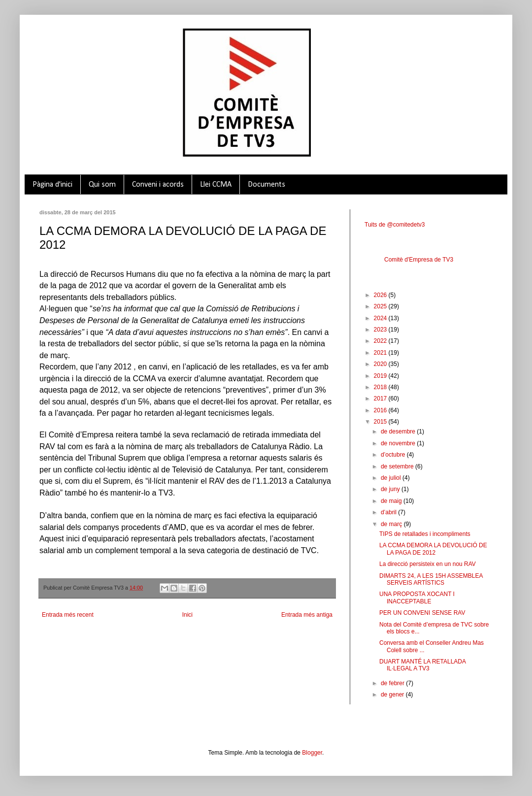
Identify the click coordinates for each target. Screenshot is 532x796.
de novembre (399, 443)
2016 (381, 410)
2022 (381, 341)
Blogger (312, 753)
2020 (381, 364)
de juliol (392, 478)
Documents (266, 185)
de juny (391, 489)
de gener (393, 695)
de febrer (393, 683)
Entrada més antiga (307, 615)
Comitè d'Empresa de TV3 (419, 260)
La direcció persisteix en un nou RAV (428, 564)
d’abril (389, 512)
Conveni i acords (158, 185)
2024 (381, 318)
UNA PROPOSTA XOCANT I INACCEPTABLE (417, 597)
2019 (381, 376)
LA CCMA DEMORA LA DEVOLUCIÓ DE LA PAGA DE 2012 (433, 549)
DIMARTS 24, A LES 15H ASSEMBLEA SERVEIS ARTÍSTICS (431, 579)
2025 (381, 306)
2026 (381, 295)
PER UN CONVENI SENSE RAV (422, 613)
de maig (392, 501)
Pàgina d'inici (52, 185)
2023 (381, 330)
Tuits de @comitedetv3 (395, 225)
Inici (187, 615)
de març (392, 524)
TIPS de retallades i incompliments (425, 534)
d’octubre (394, 455)
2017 (381, 398)
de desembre (399, 431)
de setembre (398, 466)
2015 (381, 422)
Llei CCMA (216, 185)
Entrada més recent (68, 615)
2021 (381, 353)
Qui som (102, 185)
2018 (381, 387)
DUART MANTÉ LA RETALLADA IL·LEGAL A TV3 (422, 665)
